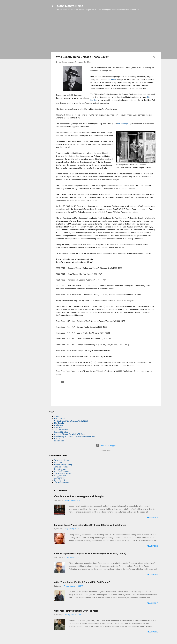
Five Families (60, 423)
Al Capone (112, 80)
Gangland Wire (60, 476)
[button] (154, 57)
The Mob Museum (62, 482)
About (57, 416)
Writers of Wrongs (61, 460)
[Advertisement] (106, 33)
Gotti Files (58, 428)
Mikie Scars (59, 441)
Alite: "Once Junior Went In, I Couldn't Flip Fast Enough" (82, 582)
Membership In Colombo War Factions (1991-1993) (75, 436)
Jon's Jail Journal (61, 467)
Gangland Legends (62, 471)
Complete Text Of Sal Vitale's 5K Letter (70, 434)
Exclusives (58, 425)
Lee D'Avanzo (60, 419)
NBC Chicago (123, 124)
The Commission (61, 430)
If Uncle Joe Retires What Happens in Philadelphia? (80, 496)
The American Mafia (62, 473)
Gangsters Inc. (60, 469)
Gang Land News (61, 480)
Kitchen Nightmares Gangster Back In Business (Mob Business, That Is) (90, 554)
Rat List (57, 439)
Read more (152, 517)
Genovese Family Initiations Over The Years (76, 611)
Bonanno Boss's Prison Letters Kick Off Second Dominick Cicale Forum (90, 525)
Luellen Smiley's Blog (63, 465)
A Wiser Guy (59, 478)
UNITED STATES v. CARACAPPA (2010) (71, 421)
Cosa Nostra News (70, 6)
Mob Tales (58, 462)
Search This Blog (61, 432)
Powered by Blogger (106, 445)
